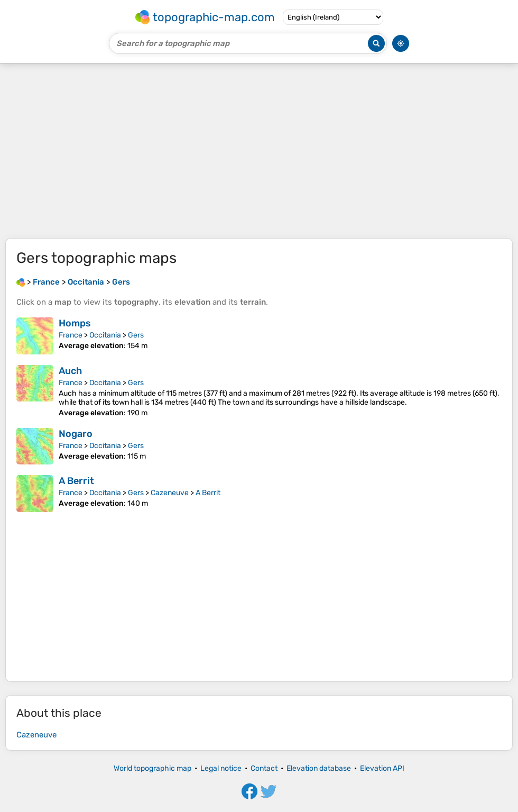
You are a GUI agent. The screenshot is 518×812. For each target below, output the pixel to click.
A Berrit (76, 481)
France (71, 335)
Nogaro (76, 434)
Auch (70, 371)
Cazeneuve (170, 493)
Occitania (105, 335)
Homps (75, 323)
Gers (136, 335)
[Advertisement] (259, 151)
